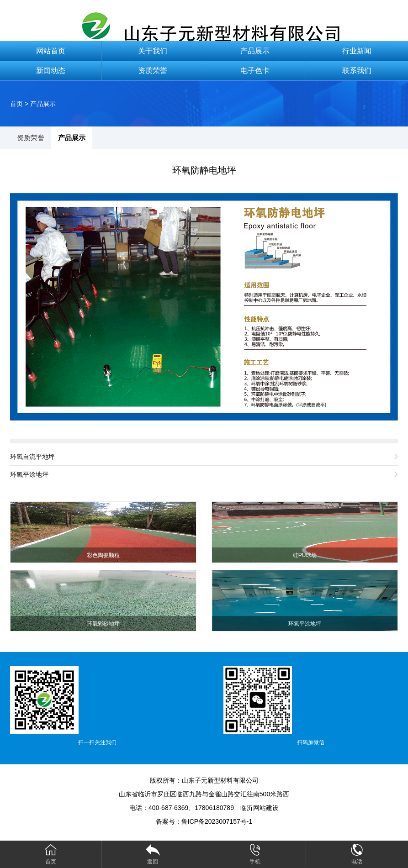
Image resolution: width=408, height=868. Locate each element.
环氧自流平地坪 (32, 457)
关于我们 (153, 51)
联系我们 (357, 71)
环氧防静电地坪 (204, 170)
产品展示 (255, 51)
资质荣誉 (153, 71)
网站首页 (51, 51)
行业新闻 (357, 51)
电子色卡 (255, 71)
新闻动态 (51, 71)
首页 (16, 104)
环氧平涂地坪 (29, 474)
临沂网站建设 (260, 808)
